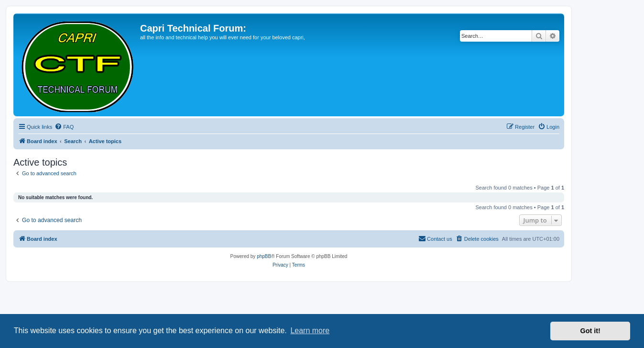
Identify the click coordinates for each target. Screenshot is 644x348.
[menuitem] (64, 127)
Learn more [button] (310, 331)
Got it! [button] (590, 331)
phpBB (264, 256)
